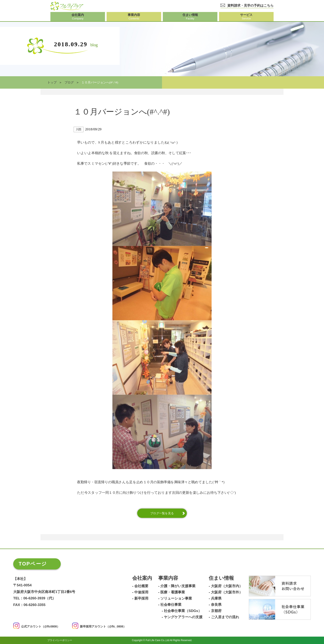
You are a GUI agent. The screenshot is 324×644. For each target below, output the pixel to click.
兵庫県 (216, 599)
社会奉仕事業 (171, 605)
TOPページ (33, 564)
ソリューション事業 (176, 599)
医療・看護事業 (173, 592)
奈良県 (216, 605)
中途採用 (141, 592)
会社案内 (142, 578)
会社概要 (141, 586)
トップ (52, 82)
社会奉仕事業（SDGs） (183, 611)
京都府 (216, 611)
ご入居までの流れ (225, 617)
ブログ (69, 82)
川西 (79, 129)
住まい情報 (221, 578)
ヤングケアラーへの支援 (183, 617)
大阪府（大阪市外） (227, 592)
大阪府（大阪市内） (227, 586)
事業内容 (168, 578)
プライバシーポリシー (60, 640)
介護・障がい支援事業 (178, 586)
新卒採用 (141, 599)
